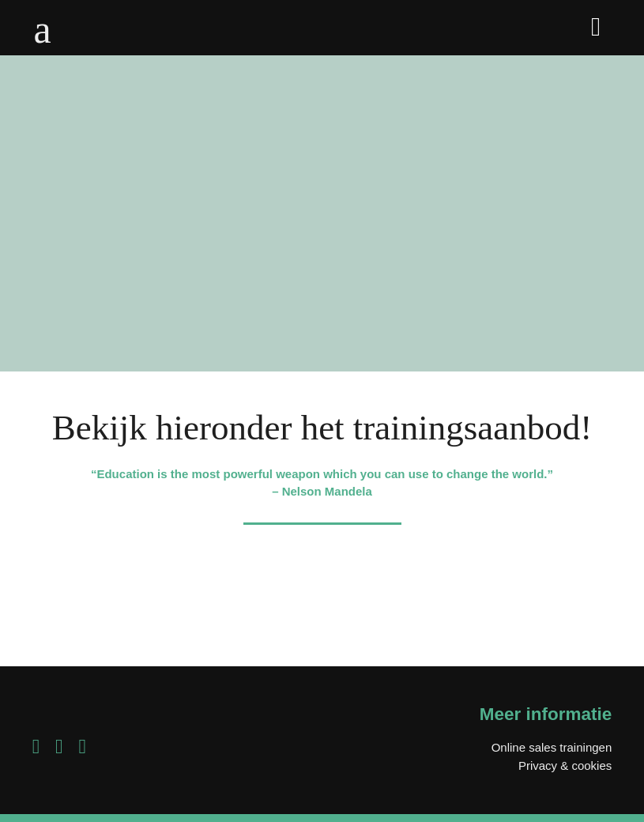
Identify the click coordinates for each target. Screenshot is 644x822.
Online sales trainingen (552, 747)
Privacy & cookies (565, 765)
